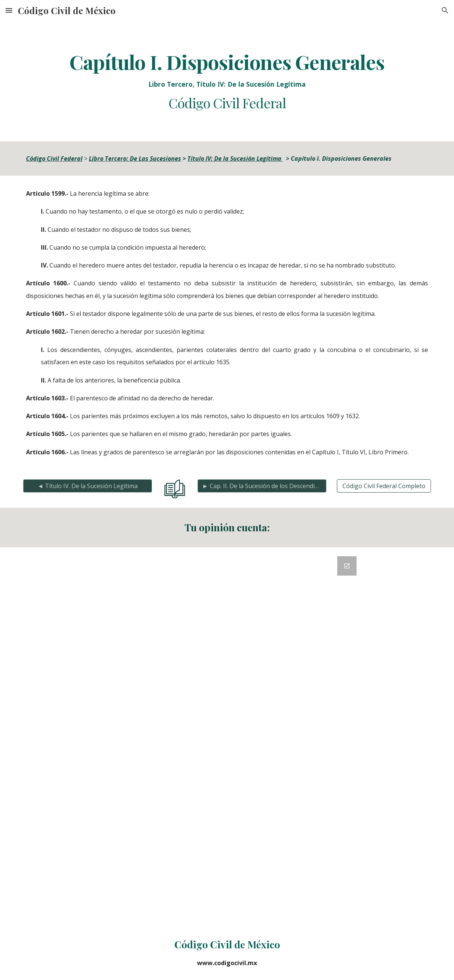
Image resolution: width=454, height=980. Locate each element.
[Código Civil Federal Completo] (384, 486)
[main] (227, 81)
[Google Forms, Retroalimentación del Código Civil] (227, 736)
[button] (9, 10)
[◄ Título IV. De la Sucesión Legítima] (88, 486)
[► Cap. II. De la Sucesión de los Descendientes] (262, 486)
